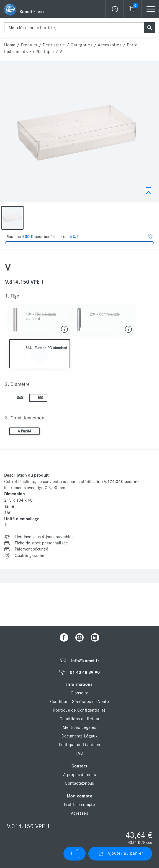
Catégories (82, 45)
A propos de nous (79, 775)
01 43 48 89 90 (85, 672)
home (10, 45)
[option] (12, 218)
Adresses (79, 813)
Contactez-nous (79, 783)
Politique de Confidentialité (79, 710)
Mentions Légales (79, 727)
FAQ (79, 753)
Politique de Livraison (80, 745)
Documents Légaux (79, 736)
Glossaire (80, 693)
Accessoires (110, 45)
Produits (29, 45)
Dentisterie (54, 45)
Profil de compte (79, 805)
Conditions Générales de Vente (80, 702)
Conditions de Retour (80, 719)
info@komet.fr (85, 661)
